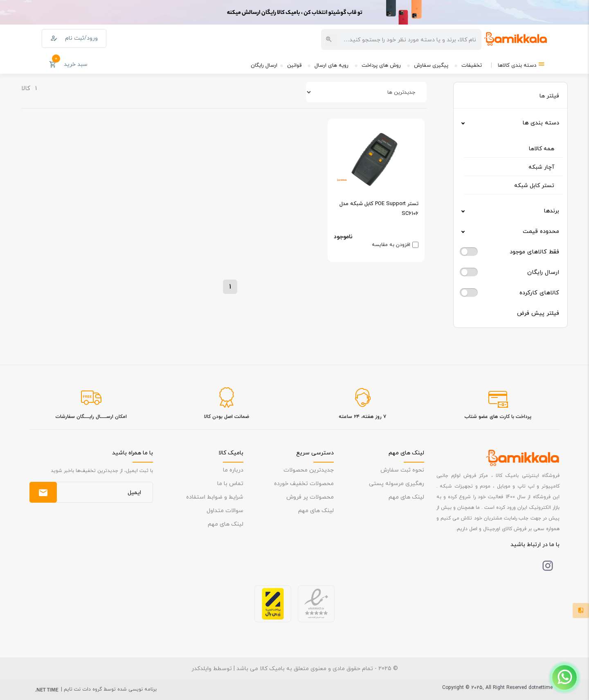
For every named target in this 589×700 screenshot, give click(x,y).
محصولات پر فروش (310, 497)
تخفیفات (472, 65)
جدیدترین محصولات (309, 470)
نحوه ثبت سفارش (402, 470)
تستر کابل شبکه (534, 185)
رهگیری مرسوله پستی (397, 483)
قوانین (294, 65)
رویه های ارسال (332, 65)
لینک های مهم (406, 497)
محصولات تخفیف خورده (304, 483)
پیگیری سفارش (431, 65)
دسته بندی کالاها (522, 64)
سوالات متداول (225, 510)
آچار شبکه (541, 167)
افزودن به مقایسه (391, 245)
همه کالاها (542, 148)
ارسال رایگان (264, 65)
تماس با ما (230, 483)
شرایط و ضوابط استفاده (215, 497)
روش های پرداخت (381, 65)
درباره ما (233, 470)
